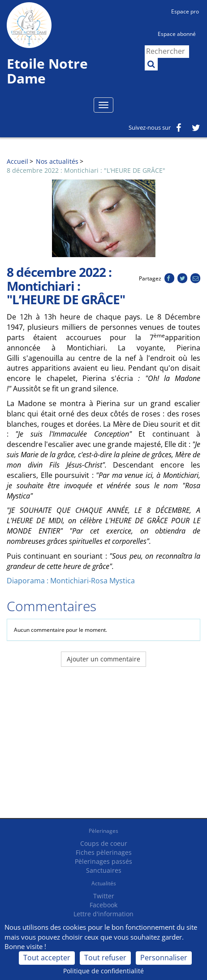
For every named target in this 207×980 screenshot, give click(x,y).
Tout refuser (105, 958)
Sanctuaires (104, 870)
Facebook (103, 905)
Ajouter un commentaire (103, 659)
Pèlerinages (103, 831)
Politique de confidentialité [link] (103, 971)
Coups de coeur (104, 843)
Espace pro (185, 11)
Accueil (17, 161)
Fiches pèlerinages (104, 852)
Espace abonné (177, 34)
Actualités (104, 883)
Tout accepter (47, 958)
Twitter (104, 896)
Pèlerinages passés (103, 861)
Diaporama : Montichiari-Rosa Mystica (71, 581)
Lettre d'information (103, 914)
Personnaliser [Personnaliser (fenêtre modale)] (164, 958)
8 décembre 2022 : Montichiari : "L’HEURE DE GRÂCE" (86, 170)
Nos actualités (57, 161)
